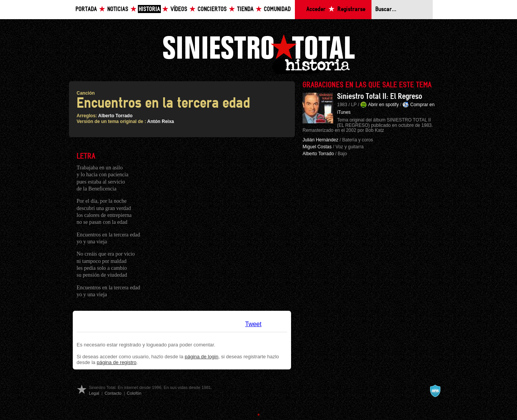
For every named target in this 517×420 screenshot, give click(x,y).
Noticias (118, 9)
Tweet (253, 324)
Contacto (113, 393)
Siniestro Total (258, 53)
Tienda (245, 9)
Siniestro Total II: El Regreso (380, 97)
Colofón (134, 393)
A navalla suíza (435, 391)
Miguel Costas (317, 147)
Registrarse (351, 9)
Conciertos (212, 9)
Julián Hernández (320, 140)
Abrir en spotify (383, 105)
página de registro (117, 362)
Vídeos (179, 9)
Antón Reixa (160, 121)
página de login (201, 357)
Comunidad (277, 9)
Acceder (316, 9)
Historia (149, 9)
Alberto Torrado (115, 116)
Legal (94, 393)
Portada (86, 9)
